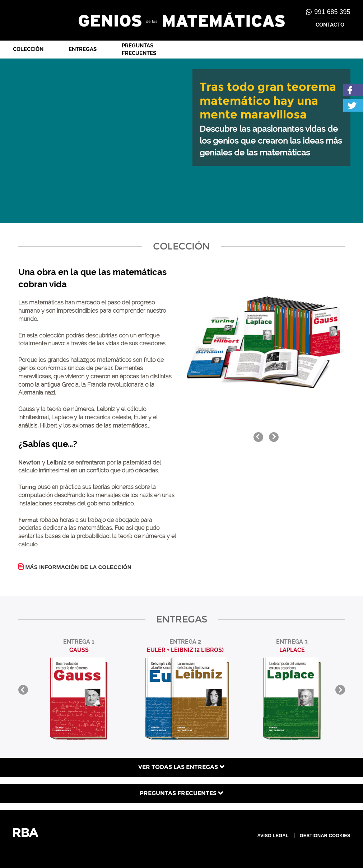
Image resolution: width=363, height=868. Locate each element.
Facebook (353, 90)
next (274, 437)
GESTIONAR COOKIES (325, 836)
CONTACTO (330, 25)
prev (258, 437)
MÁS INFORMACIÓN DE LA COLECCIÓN (78, 567)
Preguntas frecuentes (139, 49)
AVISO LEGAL (273, 836)
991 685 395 (332, 12)
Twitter (353, 105)
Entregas (83, 49)
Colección (28, 49)
